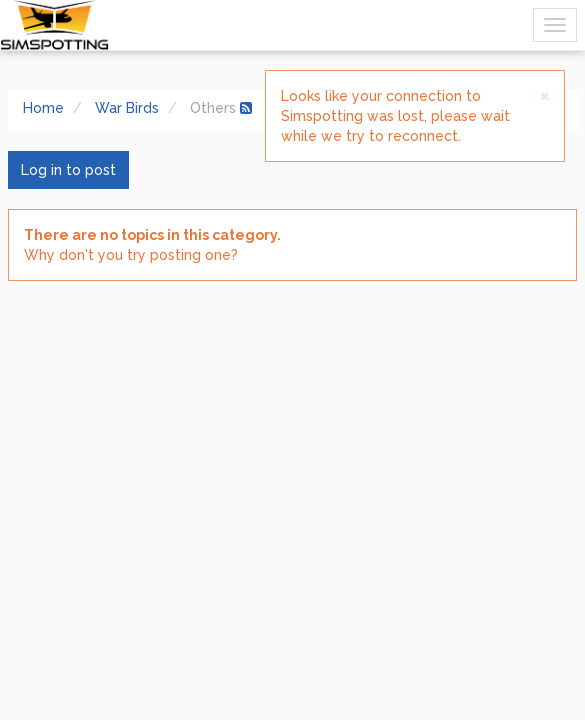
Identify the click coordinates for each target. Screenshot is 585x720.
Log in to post (68, 170)
